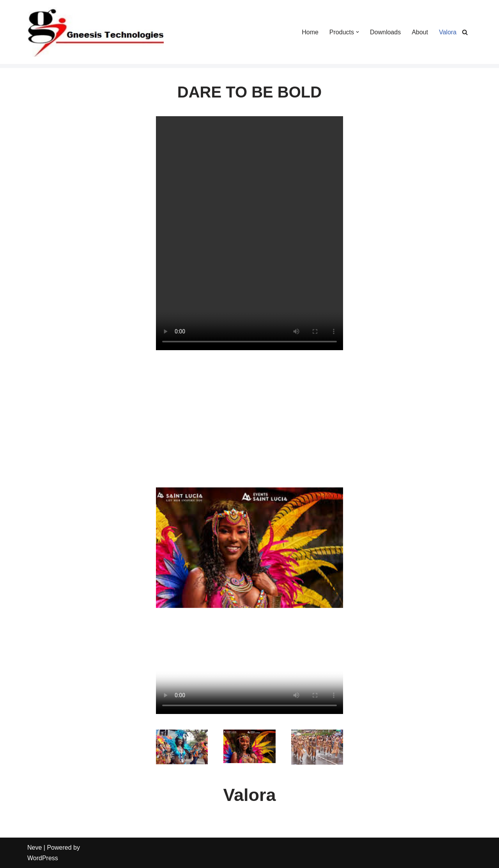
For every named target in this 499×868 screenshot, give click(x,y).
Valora (448, 32)
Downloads (385, 32)
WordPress (43, 858)
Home (310, 32)
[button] (357, 32)
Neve (35, 848)
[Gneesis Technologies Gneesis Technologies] (96, 32)
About (420, 32)
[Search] (465, 32)
